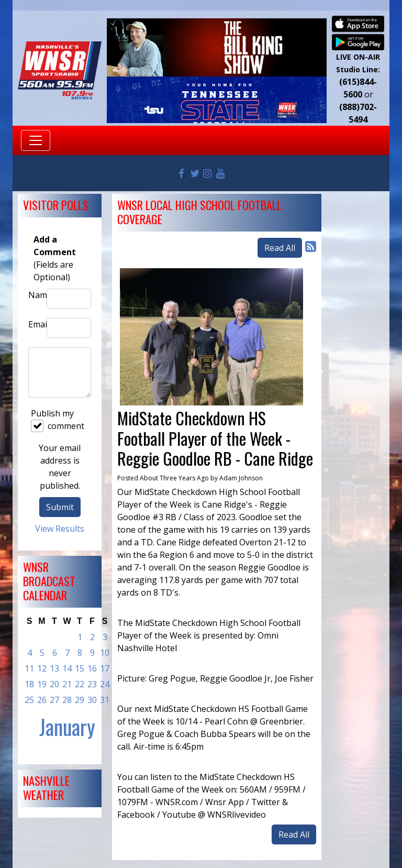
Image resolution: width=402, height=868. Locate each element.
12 (42, 668)
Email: (35, 324)
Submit (60, 507)
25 (29, 700)
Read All (280, 248)
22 (80, 684)
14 (67, 668)
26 (42, 700)
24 (105, 684)
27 (54, 700)
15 (80, 668)
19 (42, 684)
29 (80, 700)
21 (67, 684)
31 (105, 700)
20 (54, 684)
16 (92, 668)
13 (54, 668)
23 (92, 684)
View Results (60, 529)
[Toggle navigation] (36, 140)
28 (67, 700)
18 (29, 684)
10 (105, 653)
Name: (35, 295)
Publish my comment (58, 420)
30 (92, 700)
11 (29, 668)
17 (105, 668)
